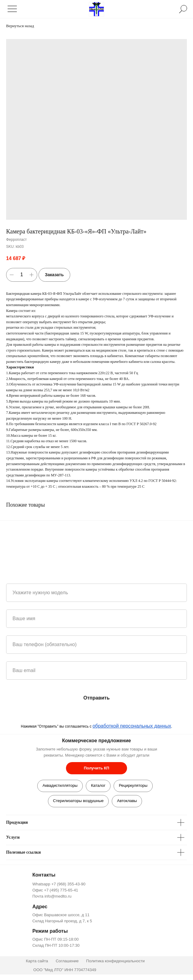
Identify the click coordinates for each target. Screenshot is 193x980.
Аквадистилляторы (60, 785)
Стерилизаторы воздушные (78, 801)
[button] (96, 768)
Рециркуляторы (133, 785)
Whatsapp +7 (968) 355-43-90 (59, 884)
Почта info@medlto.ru (52, 896)
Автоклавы (127, 801)
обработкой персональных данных (132, 726)
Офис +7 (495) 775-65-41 (55, 890)
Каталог (98, 785)
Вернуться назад (20, 26)
